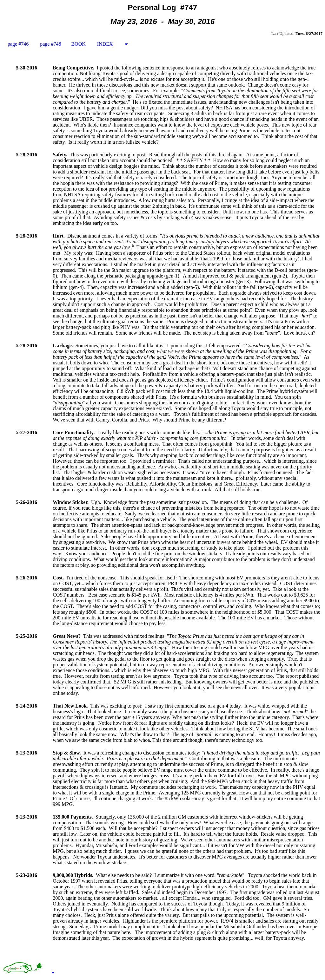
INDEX (105, 44)
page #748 (50, 44)
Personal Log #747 (163, 7)
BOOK (78, 44)
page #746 (18, 44)
